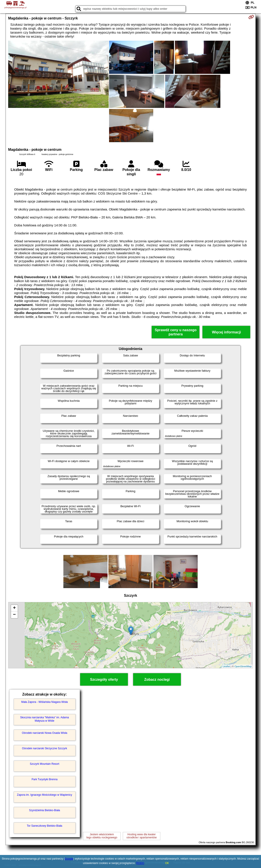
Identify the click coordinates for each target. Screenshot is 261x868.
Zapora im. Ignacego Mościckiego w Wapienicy (45, 795)
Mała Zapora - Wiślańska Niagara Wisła (44, 702)
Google (69, 859)
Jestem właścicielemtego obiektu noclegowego (102, 836)
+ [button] (14, 608)
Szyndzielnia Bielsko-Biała (45, 810)
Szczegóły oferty (104, 680)
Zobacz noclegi (157, 680)
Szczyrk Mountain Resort (44, 764)
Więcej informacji (226, 332)
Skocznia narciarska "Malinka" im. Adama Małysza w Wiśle (44, 719)
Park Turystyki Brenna (44, 779)
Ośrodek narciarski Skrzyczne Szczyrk (45, 748)
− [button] (14, 615)
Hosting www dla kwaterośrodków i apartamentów (142, 836)
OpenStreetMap (243, 666)
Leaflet (226, 666)
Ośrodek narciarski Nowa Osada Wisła (44, 733)
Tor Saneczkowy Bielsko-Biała (45, 826)
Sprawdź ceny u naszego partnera (176, 332)
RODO (140, 863)
